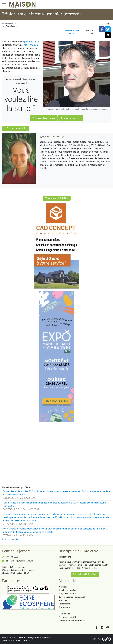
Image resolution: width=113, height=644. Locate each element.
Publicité (63, 600)
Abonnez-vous (70, 118)
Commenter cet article (71, 32)
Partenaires (64, 604)
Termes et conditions (69, 617)
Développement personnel (72, 597)
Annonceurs (64, 607)
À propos (63, 587)
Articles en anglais (67, 590)
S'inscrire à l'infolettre (57, 198)
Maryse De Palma (67, 594)
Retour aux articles (16, 128)
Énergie (107, 24)
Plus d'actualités (10, 539)
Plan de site (64, 614)
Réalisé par (96, 639)
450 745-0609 (12, 557)
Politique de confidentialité (72, 621)
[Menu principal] (4, 4)
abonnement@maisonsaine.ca (19, 561)
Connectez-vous (44, 118)
